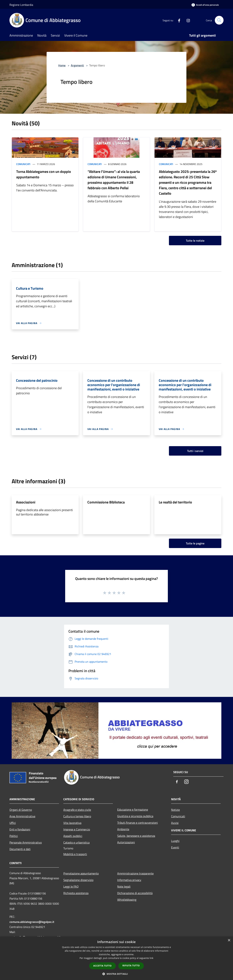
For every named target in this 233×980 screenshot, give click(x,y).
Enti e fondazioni (20, 829)
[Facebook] (178, 20)
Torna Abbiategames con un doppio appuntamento (44, 174)
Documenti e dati (20, 849)
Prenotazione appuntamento (81, 873)
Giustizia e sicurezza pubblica (135, 816)
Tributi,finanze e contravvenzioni (138, 823)
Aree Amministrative (22, 816)
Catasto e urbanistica (76, 842)
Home (62, 65)
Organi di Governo (21, 810)
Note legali (124, 886)
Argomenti (77, 65)
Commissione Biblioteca (106, 502)
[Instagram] (187, 20)
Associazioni (26, 502)
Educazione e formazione (133, 810)
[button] (116, 974)
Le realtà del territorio (175, 502)
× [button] (229, 940)
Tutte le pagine (195, 543)
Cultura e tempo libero (77, 816)
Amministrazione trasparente (135, 873)
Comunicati (23, 164)
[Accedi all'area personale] (205, 5)
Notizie (175, 810)
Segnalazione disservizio (78, 880)
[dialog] (116, 958)
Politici (14, 836)
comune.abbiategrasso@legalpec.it (32, 922)
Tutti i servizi (195, 451)
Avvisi (175, 823)
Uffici (13, 823)
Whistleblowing (127, 900)
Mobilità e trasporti (75, 854)
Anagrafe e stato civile (77, 810)
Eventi (175, 847)
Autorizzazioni (126, 842)
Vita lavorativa (72, 823)
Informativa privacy (129, 880)
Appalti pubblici (73, 836)
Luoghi (175, 841)
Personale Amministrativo (26, 842)
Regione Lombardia (21, 5)
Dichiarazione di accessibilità (135, 893)
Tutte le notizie (195, 241)
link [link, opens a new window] (152, 958)
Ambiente (123, 829)
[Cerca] (219, 20)
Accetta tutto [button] (102, 966)
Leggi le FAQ (71, 886)
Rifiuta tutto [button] (131, 966)
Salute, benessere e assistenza (136, 836)
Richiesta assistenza (76, 893)
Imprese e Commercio (77, 829)
